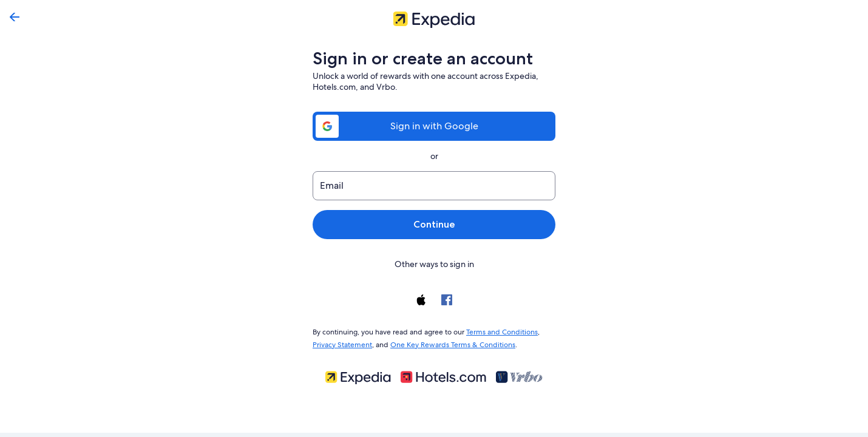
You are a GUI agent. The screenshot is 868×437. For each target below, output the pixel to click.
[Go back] (15, 17)
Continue (434, 224)
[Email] (434, 186)
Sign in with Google (434, 126)
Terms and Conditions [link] (496, 331)
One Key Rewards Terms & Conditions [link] (449, 342)
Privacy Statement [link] (342, 342)
